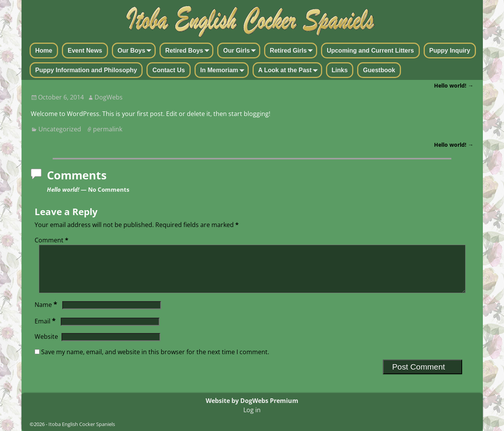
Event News (85, 51)
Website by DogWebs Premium (252, 401)
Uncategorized (60, 129)
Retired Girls (293, 51)
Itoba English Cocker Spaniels (82, 424)
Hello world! (454, 85)
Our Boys (136, 51)
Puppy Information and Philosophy (86, 70)
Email (46, 330)
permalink (108, 129)
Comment (52, 240)
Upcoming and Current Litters (370, 51)
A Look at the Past (290, 71)
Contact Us (168, 70)
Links (340, 70)
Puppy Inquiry (450, 51)
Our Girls (241, 51)
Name (47, 314)
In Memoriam (224, 71)
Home (44, 51)
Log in (252, 410)
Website (46, 346)
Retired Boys (189, 51)
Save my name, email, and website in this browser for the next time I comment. (155, 361)
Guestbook (379, 70)
